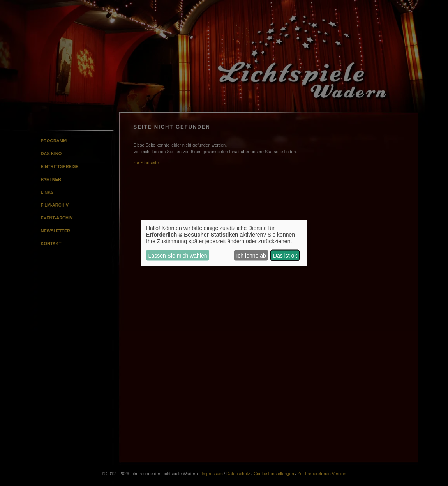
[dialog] (224, 243)
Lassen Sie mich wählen (178, 255)
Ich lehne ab (251, 255)
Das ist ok (285, 255)
